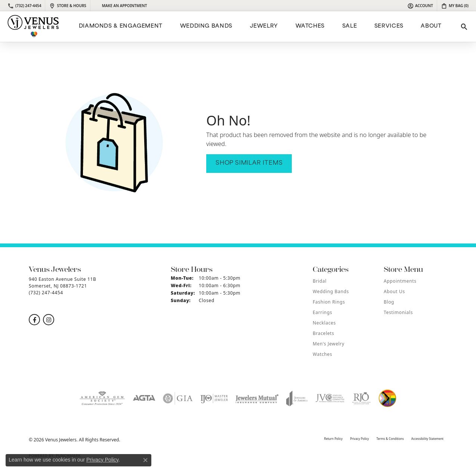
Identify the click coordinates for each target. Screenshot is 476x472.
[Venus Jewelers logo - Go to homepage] (33, 27)
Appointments (400, 281)
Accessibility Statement (427, 439)
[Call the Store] (46, 293)
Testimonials (398, 312)
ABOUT (431, 26)
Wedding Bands (206, 26)
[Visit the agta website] (144, 398)
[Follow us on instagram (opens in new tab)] (49, 320)
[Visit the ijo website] (214, 398)
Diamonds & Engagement (121, 26)
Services (389, 26)
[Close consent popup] (145, 460)
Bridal (320, 281)
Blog (389, 302)
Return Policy (333, 439)
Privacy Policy (360, 439)
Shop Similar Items (249, 163)
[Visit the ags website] (102, 398)
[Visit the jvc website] (330, 398)
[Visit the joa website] (297, 398)
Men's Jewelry (329, 344)
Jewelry (264, 26)
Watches (310, 26)
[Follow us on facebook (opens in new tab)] (34, 320)
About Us (394, 291)
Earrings (322, 312)
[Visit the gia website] (178, 398)
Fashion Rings (329, 302)
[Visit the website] (387, 398)
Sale (350, 26)
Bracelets (323, 333)
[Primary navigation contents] (259, 27)
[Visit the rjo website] (361, 398)
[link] (24, 6)
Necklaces (324, 323)
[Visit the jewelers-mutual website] (257, 398)
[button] (420, 6)
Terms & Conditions (390, 439)
